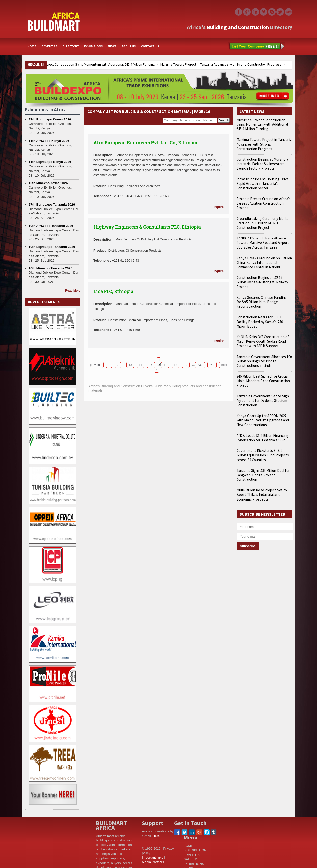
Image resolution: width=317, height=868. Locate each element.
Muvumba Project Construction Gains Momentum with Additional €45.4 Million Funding (91, 64)
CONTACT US (150, 46)
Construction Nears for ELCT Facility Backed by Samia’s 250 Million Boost (263, 310)
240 (212, 365)
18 (175, 365)
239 (200, 365)
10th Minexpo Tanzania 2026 (50, 268)
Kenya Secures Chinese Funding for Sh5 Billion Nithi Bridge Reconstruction (263, 293)
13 (130, 365)
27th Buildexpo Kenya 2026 (50, 119)
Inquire (219, 207)
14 (141, 365)
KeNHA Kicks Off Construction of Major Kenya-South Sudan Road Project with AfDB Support (260, 328)
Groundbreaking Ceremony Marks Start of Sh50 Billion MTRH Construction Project (261, 218)
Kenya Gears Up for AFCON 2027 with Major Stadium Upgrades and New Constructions (264, 407)
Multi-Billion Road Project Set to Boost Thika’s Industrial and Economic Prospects (264, 481)
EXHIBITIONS (93, 46)
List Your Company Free (256, 46)
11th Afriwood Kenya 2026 (49, 141)
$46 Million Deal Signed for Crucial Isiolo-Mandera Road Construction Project (262, 367)
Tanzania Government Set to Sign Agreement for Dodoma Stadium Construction (261, 387)
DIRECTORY (71, 46)
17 (165, 365)
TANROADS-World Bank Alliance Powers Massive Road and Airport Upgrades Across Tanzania (262, 238)
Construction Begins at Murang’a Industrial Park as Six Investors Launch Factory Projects (264, 164)
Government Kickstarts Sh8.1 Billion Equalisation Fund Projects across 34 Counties (264, 442)
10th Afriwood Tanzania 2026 (51, 226)
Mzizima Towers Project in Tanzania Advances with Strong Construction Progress (218, 64)
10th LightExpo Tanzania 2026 (52, 247)
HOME (32, 46)
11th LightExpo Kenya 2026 (50, 162)
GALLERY (191, 859)
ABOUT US (129, 46)
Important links (152, 857)
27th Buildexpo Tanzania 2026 (52, 204)
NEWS (112, 46)
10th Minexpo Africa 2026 (48, 183)
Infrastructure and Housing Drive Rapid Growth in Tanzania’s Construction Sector (260, 183)
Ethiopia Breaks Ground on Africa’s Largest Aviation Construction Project (264, 201)
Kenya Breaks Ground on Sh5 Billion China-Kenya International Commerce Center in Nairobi (264, 258)
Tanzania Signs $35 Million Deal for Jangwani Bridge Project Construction (261, 461)
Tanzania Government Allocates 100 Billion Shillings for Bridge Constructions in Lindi (263, 348)
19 (186, 365)
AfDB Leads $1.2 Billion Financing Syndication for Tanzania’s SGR (260, 424)
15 (151, 365)
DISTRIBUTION (195, 850)
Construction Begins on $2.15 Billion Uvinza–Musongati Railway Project (263, 275)
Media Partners (153, 862)
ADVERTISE (49, 46)
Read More (73, 291)
